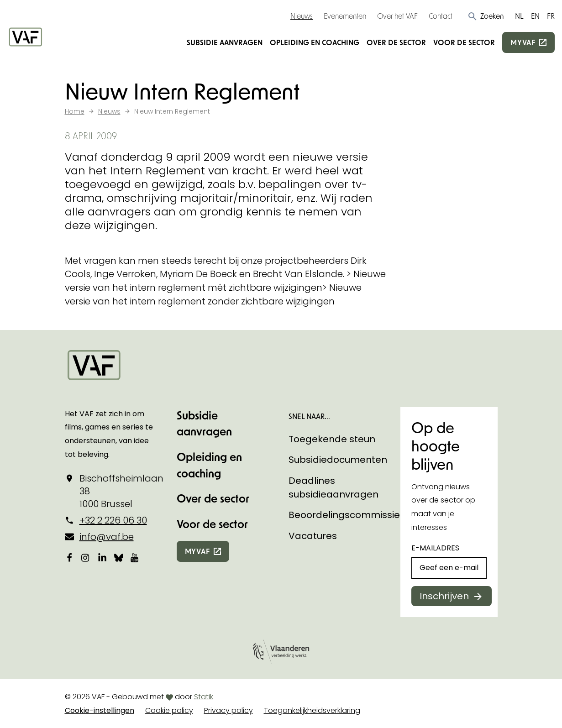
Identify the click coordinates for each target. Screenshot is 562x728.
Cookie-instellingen (100, 710)
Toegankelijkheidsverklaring (312, 710)
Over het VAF (397, 16)
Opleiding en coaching (315, 42)
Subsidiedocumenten (338, 460)
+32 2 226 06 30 (113, 520)
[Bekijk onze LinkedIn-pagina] (102, 557)
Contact (441, 16)
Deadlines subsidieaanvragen (334, 487)
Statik (204, 697)
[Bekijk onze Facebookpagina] (69, 557)
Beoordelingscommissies (347, 515)
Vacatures (313, 536)
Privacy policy (228, 710)
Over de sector (396, 42)
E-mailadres (435, 548)
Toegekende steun (332, 439)
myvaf (523, 42)
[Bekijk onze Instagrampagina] (86, 557)
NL (519, 16)
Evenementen (345, 16)
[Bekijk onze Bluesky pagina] (119, 557)
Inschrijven (444, 596)
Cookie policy (169, 710)
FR (551, 16)
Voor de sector (464, 42)
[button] (486, 16)
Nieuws (302, 16)
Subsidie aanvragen (225, 42)
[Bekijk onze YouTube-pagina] (135, 557)
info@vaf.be (107, 537)
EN (535, 16)
